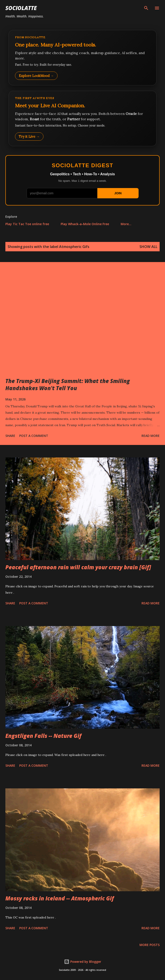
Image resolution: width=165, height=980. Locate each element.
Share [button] (10, 436)
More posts (150, 945)
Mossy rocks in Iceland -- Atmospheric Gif (60, 898)
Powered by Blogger (83, 962)
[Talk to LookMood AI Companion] (82, 119)
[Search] (146, 8)
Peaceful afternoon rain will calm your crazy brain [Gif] (78, 567)
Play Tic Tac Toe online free (27, 224)
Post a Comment (34, 436)
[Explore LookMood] (82, 58)
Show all (148, 247)
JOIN (118, 193)
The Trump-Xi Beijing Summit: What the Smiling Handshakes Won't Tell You (68, 384)
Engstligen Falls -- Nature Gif (43, 736)
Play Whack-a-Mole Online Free (85, 224)
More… (126, 224)
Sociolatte (21, 8)
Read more (151, 436)
